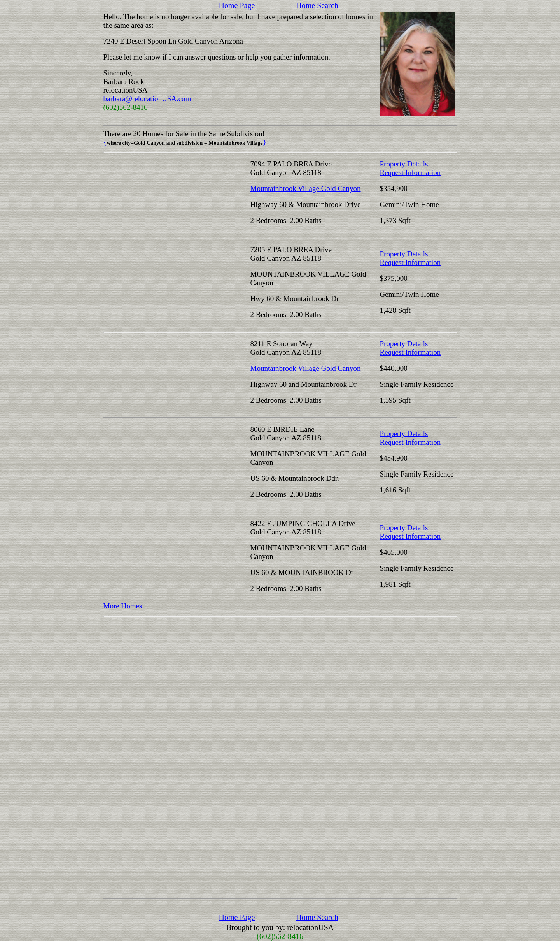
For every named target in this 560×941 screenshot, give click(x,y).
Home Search (317, 5)
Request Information (410, 173)
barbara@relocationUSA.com (147, 99)
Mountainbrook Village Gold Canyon (306, 188)
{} (185, 142)
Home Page (237, 5)
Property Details (404, 164)
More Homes (123, 606)
